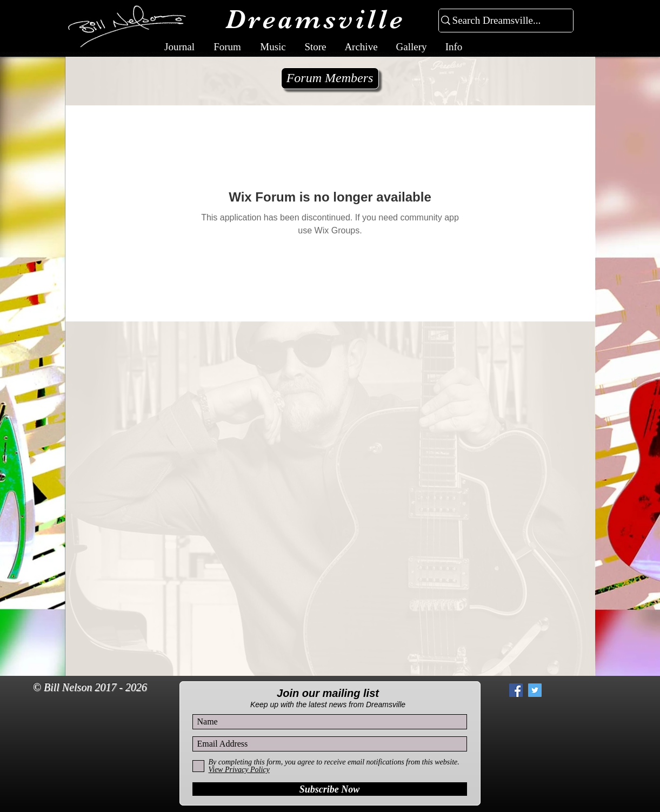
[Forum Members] (330, 78)
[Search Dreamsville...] (501, 21)
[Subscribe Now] (330, 789)
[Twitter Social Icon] (535, 690)
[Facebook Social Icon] (516, 690)
